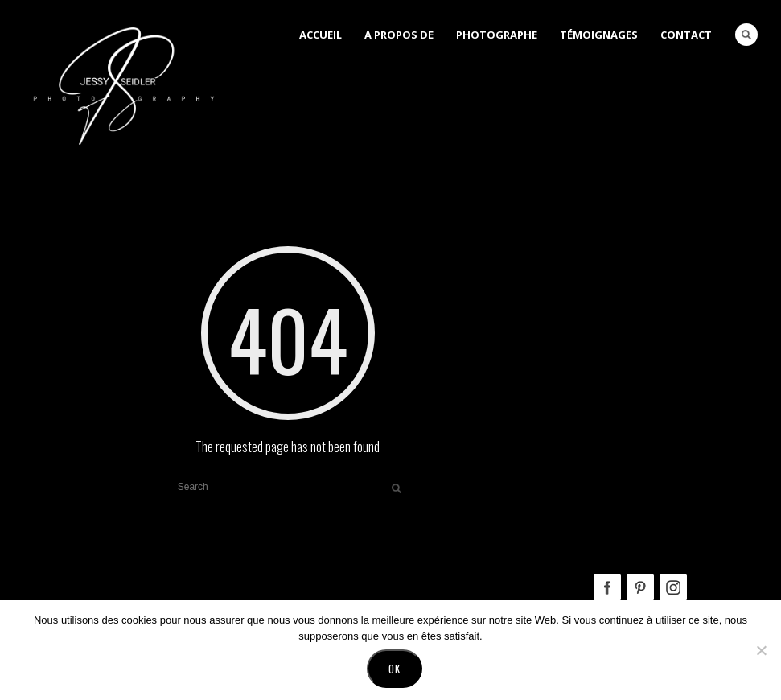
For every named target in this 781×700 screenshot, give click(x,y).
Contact (686, 35)
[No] (761, 650)
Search (746, 35)
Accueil (321, 35)
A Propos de (399, 35)
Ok (395, 669)
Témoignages (599, 35)
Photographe (497, 35)
